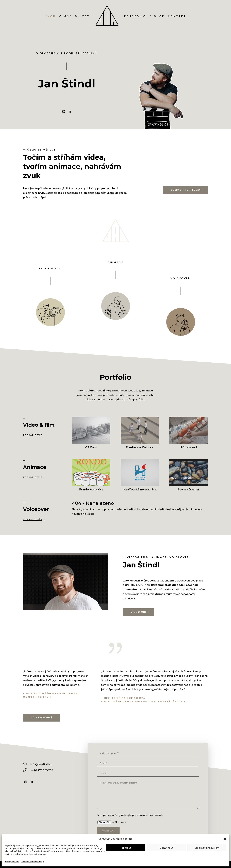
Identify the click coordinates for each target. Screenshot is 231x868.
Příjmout (126, 848)
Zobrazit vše (33, 435)
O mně (65, 16)
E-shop (157, 16)
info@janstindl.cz (41, 764)
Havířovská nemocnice (140, 490)
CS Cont (91, 447)
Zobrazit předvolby (207, 848)
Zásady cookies (12, 862)
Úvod (50, 16)
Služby (82, 16)
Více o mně (139, 612)
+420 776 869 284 (42, 770)
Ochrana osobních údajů (32, 862)
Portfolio (135, 16)
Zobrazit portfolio (185, 190)
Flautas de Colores (140, 447)
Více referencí (42, 718)
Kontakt (177, 16)
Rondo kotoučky (91, 490)
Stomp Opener (189, 490)
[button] (225, 839)
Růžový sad (189, 447)
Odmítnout (166, 848)
